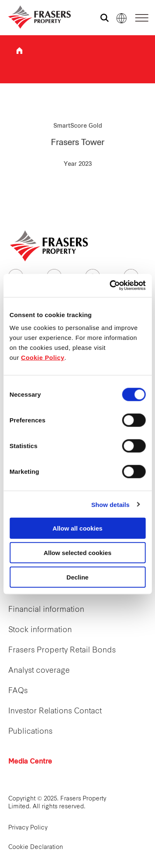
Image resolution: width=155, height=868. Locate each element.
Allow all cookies (77, 528)
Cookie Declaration (36, 847)
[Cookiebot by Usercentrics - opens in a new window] (110, 286)
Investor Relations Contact (55, 712)
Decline (77, 577)
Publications (30, 732)
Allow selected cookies (77, 552)
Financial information (46, 610)
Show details (111, 504)
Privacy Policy (28, 828)
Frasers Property (19, 51)
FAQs (18, 691)
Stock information (40, 630)
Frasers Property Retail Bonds (62, 651)
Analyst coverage (39, 671)
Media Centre (30, 762)
